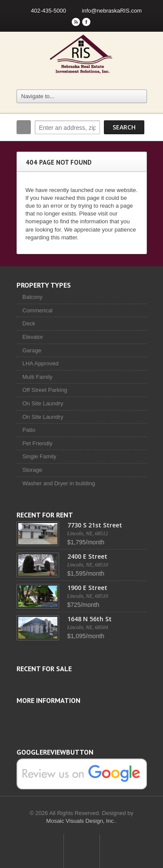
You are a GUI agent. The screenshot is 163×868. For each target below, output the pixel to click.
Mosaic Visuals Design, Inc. (81, 821)
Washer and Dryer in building (59, 483)
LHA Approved (41, 363)
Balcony (33, 297)
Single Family (40, 456)
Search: (24, 127)
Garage (32, 350)
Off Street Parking (45, 390)
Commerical (38, 310)
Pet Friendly (38, 443)
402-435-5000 (48, 11)
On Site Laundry (43, 403)
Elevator (33, 337)
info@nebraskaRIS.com (112, 11)
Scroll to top (82, 851)
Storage (33, 470)
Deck (29, 323)
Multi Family (38, 377)
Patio (29, 430)
